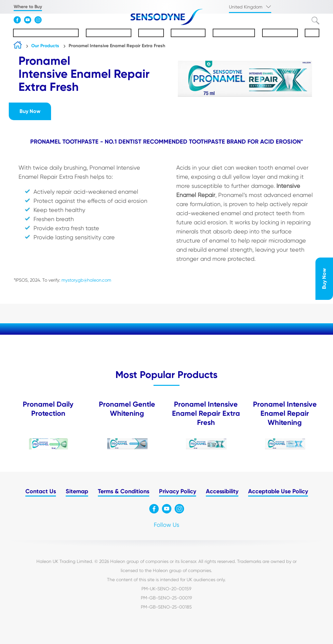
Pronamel (151, 33)
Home (18, 46)
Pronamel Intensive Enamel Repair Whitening (285, 413)
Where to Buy (28, 7)
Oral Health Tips (234, 33)
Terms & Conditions (124, 491)
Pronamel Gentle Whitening (127, 409)
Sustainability (280, 33)
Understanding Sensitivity (46, 33)
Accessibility (222, 491)
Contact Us (41, 491)
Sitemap (77, 491)
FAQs (312, 33)
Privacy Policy (178, 491)
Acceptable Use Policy (278, 491)
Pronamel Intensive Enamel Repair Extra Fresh (117, 46)
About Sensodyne (109, 33)
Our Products (188, 33)
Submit (315, 21)
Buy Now (324, 279)
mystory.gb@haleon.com (86, 280)
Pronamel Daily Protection (48, 409)
